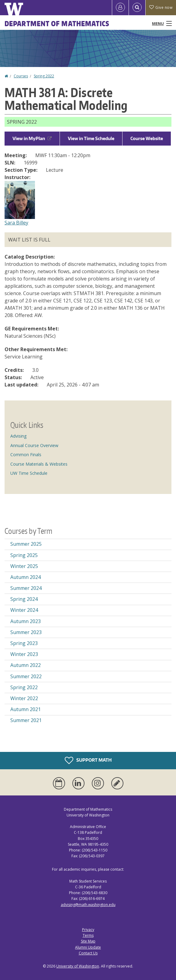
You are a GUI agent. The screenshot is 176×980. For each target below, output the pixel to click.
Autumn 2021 (26, 709)
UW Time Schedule (29, 473)
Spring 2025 (24, 555)
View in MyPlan (32, 138)
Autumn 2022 (26, 665)
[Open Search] (137, 8)
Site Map (88, 941)
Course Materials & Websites (39, 464)
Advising (18, 436)
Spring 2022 (44, 76)
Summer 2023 (26, 632)
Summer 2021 (26, 720)
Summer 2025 (26, 544)
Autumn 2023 (26, 621)
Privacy (88, 930)
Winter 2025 (24, 566)
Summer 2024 (26, 588)
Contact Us (88, 953)
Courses (21, 76)
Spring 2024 (24, 599)
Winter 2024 (24, 610)
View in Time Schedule (91, 138)
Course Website (147, 138)
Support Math (88, 760)
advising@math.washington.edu (88, 905)
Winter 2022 (24, 698)
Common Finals (26, 455)
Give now (161, 7)
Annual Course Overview (34, 445)
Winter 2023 (24, 654)
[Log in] (120, 8)
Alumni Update (88, 947)
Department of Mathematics (57, 23)
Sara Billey (16, 223)
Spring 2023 (24, 643)
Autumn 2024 (26, 577)
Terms (88, 935)
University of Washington (78, 966)
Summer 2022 (26, 676)
